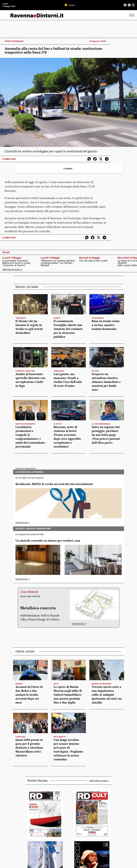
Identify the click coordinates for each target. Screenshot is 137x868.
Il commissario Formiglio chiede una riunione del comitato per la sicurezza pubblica (68, 329)
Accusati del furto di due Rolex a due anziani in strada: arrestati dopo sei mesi (29, 695)
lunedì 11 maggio (12, 258)
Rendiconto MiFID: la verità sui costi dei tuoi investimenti (54, 484)
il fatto (58, 424)
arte (56, 684)
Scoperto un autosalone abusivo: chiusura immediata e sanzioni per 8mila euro (106, 382)
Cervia (57, 318)
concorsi (20, 737)
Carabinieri (98, 318)
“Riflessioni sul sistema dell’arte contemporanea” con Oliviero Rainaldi (58, 263)
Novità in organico (26, 424)
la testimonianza (101, 424)
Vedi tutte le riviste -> (99, 781)
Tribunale (21, 318)
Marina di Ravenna (101, 684)
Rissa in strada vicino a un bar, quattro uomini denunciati (106, 325)
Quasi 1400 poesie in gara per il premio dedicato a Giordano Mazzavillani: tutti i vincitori (29, 748)
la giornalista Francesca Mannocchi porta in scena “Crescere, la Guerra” (16, 263)
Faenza (19, 684)
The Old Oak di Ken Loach (93, 261)
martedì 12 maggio (90, 258)
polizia (95, 371)
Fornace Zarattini (25, 371)
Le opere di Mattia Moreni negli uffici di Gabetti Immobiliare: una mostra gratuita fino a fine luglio (68, 695)
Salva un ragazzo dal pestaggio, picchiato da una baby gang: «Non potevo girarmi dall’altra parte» (106, 435)
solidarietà (60, 737)
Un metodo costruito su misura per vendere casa (48, 541)
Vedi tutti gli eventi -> (12, 269)
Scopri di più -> (23, 522)
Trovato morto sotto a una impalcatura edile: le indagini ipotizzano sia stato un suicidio (107, 695)
